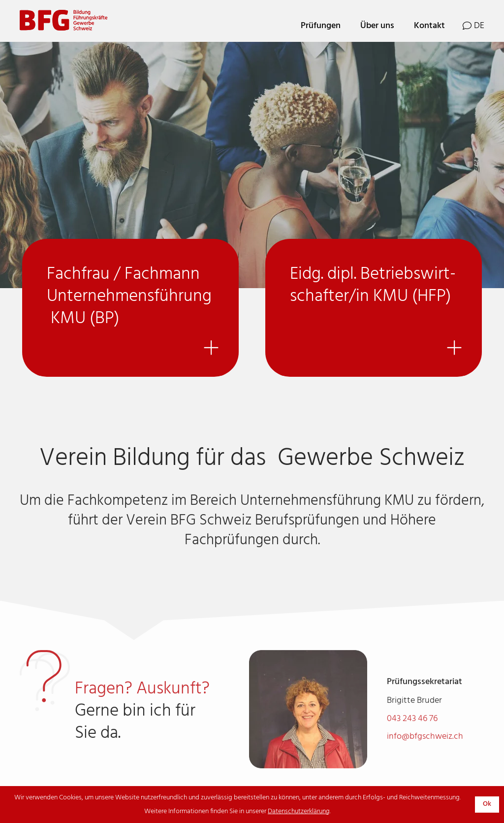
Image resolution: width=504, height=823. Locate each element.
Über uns (377, 26)
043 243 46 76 (412, 736)
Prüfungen (321, 26)
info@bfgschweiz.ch (425, 753)
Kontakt (429, 26)
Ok (487, 804)
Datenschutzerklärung (299, 811)
